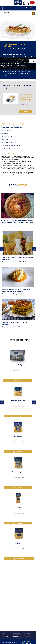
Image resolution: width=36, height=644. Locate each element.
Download (17, 637)
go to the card (25, 111)
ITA (27, 8)
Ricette (6, 13)
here (5, 67)
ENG (31, 8)
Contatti (27, 637)
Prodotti (17, 634)
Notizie (5, 637)
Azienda (5, 634)
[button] (2, 249)
